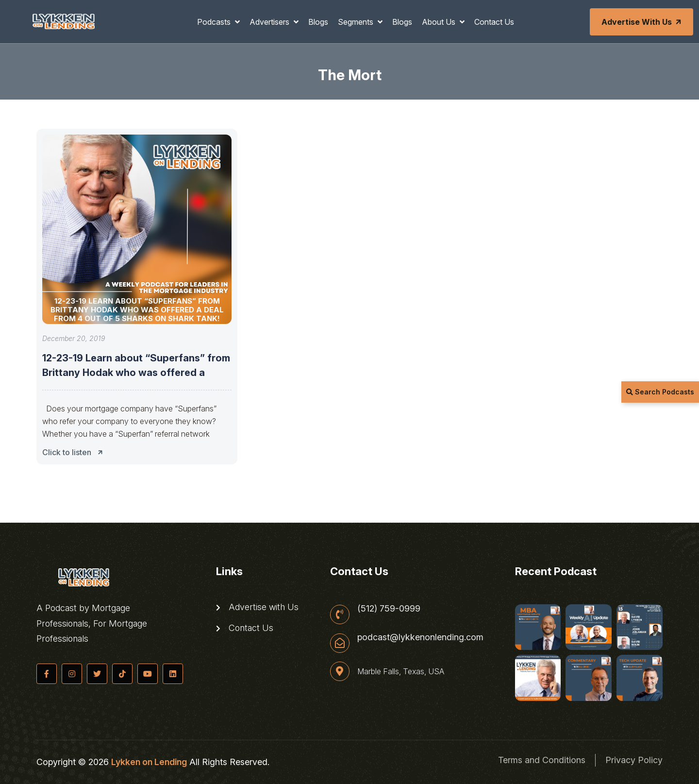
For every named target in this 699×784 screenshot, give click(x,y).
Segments (357, 22)
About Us (440, 22)
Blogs (318, 22)
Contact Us (494, 22)
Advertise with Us (642, 22)
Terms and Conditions (542, 760)
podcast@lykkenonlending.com (420, 637)
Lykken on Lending (149, 762)
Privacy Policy (634, 760)
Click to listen (75, 452)
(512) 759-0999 (389, 609)
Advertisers (270, 22)
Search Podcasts (660, 392)
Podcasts (215, 22)
